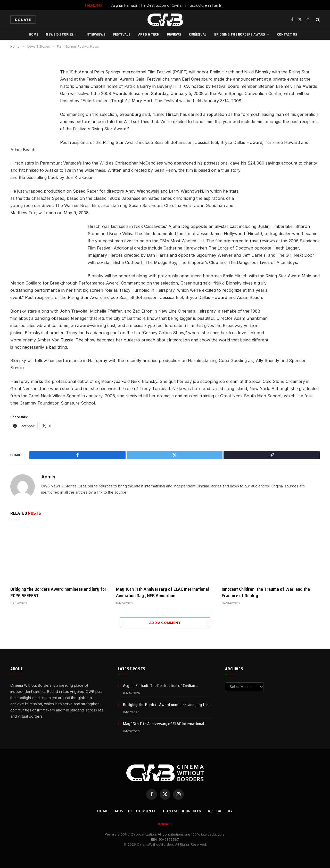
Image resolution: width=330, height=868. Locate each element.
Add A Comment (165, 623)
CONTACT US (287, 34)
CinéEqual (198, 34)
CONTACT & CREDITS (182, 811)
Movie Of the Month (134, 811)
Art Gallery (222, 811)
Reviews (174, 34)
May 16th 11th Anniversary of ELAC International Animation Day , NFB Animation (162, 592)
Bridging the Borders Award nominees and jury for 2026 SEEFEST (58, 592)
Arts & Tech (149, 34)
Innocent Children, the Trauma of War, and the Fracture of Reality (266, 592)
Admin (48, 477)
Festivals (122, 34)
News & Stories (60, 34)
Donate (23, 20)
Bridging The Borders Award (240, 34)
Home (34, 34)
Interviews (96, 34)
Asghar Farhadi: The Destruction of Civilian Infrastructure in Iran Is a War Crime (169, 5)
